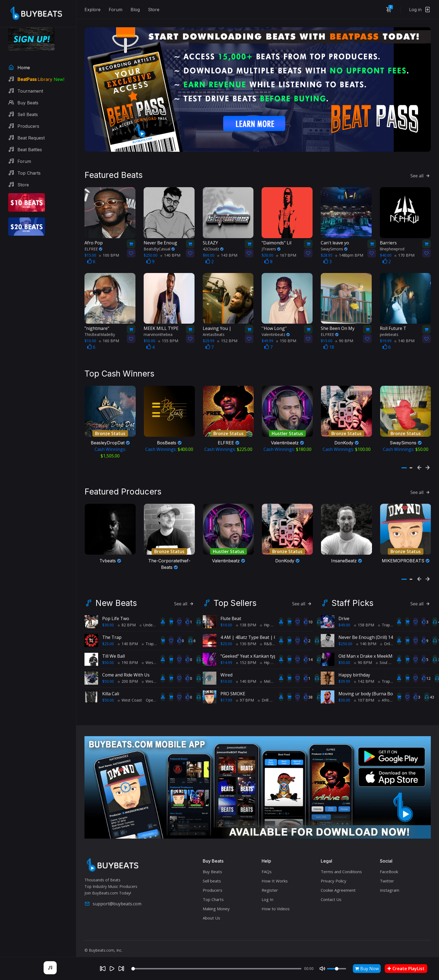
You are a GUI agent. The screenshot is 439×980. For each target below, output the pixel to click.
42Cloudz (213, 248)
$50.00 (108, 661)
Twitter (387, 879)
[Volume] (337, 969)
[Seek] (216, 969)
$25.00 (108, 642)
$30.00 (108, 623)
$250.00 (345, 642)
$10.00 (226, 623)
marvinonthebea (158, 334)
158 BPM (364, 623)
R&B (266, 642)
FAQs (267, 870)
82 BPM (127, 623)
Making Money (216, 907)
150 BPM (286, 340)
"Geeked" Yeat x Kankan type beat (255, 654)
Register (270, 888)
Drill (263, 698)
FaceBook (389, 870)
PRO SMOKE (233, 692)
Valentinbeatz (276, 334)
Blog (135, 10)
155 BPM (168, 340)
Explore (93, 10)
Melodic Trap (273, 679)
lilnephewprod (392, 248)
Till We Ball (113, 654)
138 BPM (246, 623)
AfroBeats (389, 698)
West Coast (154, 661)
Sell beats (212, 879)
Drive (344, 617)
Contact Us (331, 898)
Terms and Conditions (341, 870)
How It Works (275, 879)
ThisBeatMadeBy (100, 334)
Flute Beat (231, 617)
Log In (267, 898)
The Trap (112, 635)
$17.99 (226, 698)
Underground (153, 623)
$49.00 (344, 623)
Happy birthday (354, 673)
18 (329, 346)
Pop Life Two (116, 617)
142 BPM (364, 679)
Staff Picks (352, 601)
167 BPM (286, 254)
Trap (148, 642)
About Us (211, 916)
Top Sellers (235, 601)
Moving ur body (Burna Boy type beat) (378, 692)
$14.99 (226, 661)
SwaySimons (334, 248)
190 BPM (128, 661)
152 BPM (227, 340)
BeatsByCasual (159, 248)
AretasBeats (214, 334)
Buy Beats (212, 870)
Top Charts (213, 898)
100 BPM (109, 254)
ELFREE (93, 248)
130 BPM (246, 642)
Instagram (390, 888)
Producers (213, 888)
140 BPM (170, 254)
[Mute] (322, 969)
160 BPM (109, 340)
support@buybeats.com (113, 902)
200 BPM (128, 679)
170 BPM (404, 254)
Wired (226, 673)
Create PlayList (406, 969)
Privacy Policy (334, 879)
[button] (404, 466)
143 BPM (227, 254)
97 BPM (245, 698)
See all (421, 175)
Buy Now (367, 969)
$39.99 (344, 679)
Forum (116, 10)
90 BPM (344, 340)
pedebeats (389, 334)
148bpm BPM (349, 254)
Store (154, 10)
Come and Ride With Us (126, 673)
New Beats (116, 601)
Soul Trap (386, 661)
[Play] (112, 969)
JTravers (271, 248)
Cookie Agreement (338, 888)
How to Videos (276, 907)
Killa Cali (111, 692)
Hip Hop (269, 623)
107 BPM (364, 698)
